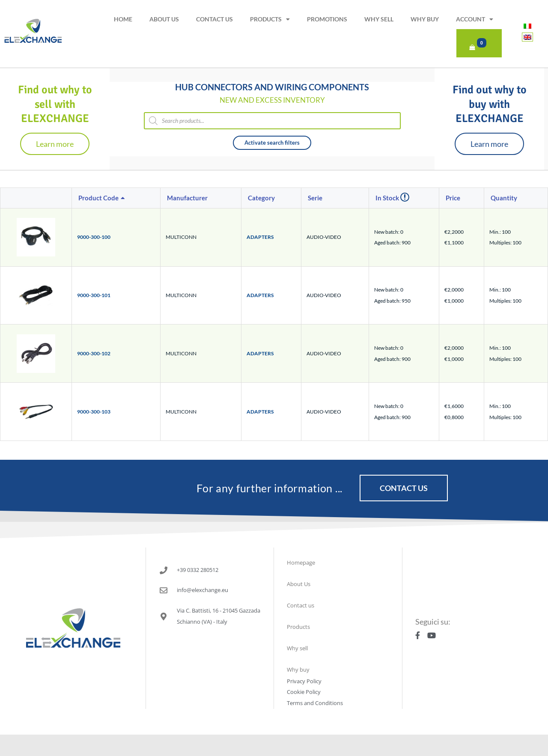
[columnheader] (116, 198)
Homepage (301, 563)
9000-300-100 (94, 237)
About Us (164, 19)
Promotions (327, 19)
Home (123, 19)
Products (270, 19)
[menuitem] (527, 26)
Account (475, 19)
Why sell (379, 19)
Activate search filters (272, 143)
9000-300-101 (94, 295)
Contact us (214, 19)
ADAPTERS (260, 237)
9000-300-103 (94, 412)
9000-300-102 (94, 353)
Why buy (425, 19)
